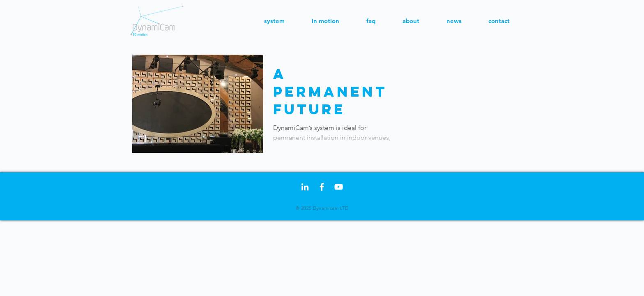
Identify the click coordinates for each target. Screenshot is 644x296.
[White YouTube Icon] (339, 187)
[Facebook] (322, 187)
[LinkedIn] (305, 187)
